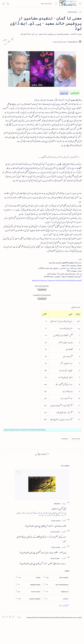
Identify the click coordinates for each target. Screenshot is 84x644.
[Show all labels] (64, 628)
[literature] (57, 526)
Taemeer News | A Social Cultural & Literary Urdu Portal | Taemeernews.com (51, 639)
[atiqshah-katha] (28, 607)
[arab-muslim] (56, 600)
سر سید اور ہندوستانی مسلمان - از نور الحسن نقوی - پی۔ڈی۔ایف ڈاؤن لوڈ (43, 585)
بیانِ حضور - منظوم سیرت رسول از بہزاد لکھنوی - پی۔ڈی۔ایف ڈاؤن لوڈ (43, 574)
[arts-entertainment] (56, 607)
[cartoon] (56, 621)
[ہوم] (81, 12)
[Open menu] (80, 4)
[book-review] (72, 12)
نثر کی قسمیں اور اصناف (59, 531)
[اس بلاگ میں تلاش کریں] (41, 4)
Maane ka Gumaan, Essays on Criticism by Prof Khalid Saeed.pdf (56, 301)
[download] (65, 461)
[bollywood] (56, 614)
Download (42, 311)
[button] (18, 494)
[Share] (6, 42)
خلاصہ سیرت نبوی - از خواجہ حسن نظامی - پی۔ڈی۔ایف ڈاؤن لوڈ (46, 548)
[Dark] (7, 4)
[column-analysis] (28, 621)
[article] (28, 600)
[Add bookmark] (12, 39)
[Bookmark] (3, 3)
